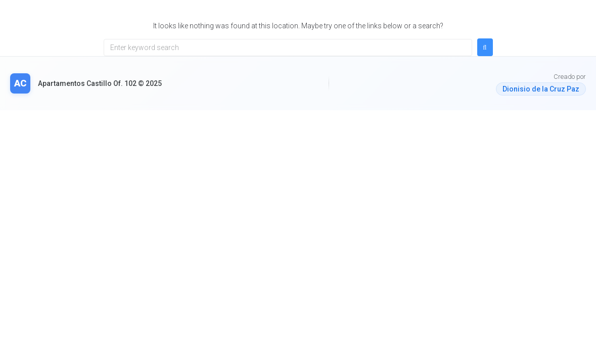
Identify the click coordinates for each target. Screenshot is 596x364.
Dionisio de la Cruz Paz (541, 89)
